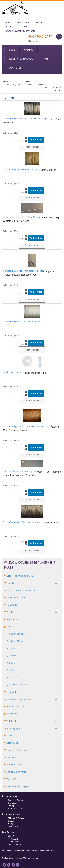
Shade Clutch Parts (16, 772)
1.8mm (13, 656)
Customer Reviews (16, 800)
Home (8, 23)
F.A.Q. (11, 823)
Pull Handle (12, 619)
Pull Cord (11, 721)
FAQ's (46, 59)
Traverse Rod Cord (19, 685)
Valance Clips (13, 692)
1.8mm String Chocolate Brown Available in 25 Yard (27, 426)
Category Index (14, 844)
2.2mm (13, 663)
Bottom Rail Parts (15, 706)
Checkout (10, 27)
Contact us (15, 68)
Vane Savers (13, 714)
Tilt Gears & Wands (16, 597)
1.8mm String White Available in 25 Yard (22, 322)
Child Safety (13, 826)
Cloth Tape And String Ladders (22, 590)
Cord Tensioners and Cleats (20, 576)
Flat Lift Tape (13, 779)
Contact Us (13, 803)
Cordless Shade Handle (18, 750)
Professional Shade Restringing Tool (20, 471)
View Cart (12, 836)
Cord (9, 626)
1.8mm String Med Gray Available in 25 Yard (24, 119)
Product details (32, 147)
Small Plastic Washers (13, 372)
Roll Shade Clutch (15, 764)
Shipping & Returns (16, 818)
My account (23, 23)
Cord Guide (12, 743)
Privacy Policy (14, 805)
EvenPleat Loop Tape (17, 786)
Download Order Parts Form (20, 31)
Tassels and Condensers (19, 699)
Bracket (10, 612)
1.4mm (13, 648)
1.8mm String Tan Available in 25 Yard (21, 169)
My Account (13, 839)
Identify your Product (22, 59)
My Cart (40, 23)
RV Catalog (12, 605)
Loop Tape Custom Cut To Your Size (20, 217)
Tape (9, 735)
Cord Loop (12, 757)
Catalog (29, 50)
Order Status (13, 842)
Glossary (12, 821)
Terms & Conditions (16, 808)
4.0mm (13, 670)
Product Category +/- (13, 85)
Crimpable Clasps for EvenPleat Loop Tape (23, 271)
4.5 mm (13, 677)
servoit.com (34, 858)
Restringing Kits (14, 728)
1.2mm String (16, 641)
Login (25, 27)
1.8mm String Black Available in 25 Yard (22, 522)
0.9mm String (16, 634)
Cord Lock (12, 583)
